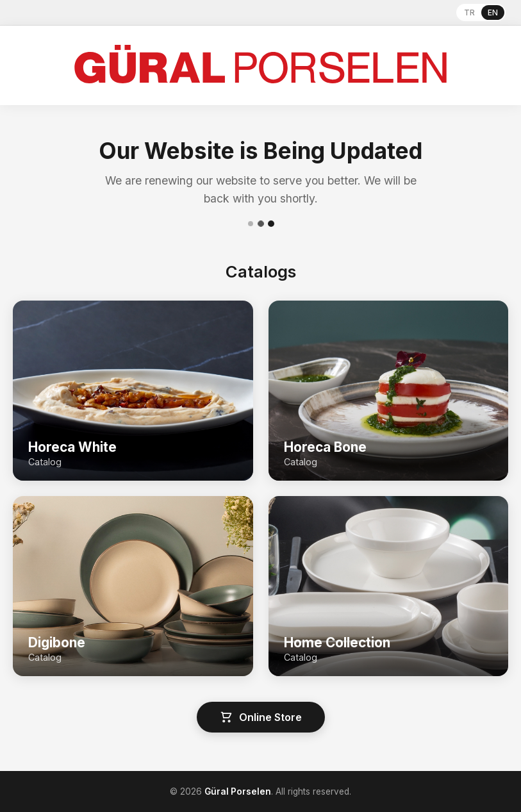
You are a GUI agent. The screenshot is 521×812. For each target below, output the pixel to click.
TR (469, 12)
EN (493, 12)
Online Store (261, 717)
